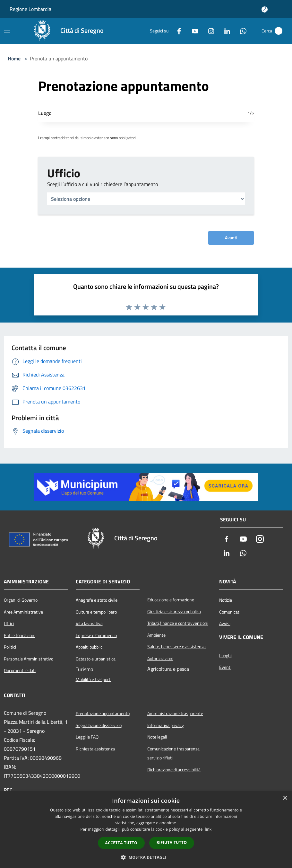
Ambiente (156, 635)
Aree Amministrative (23, 612)
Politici (10, 647)
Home (14, 58)
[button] (146, 857)
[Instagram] (209, 31)
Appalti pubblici (90, 647)
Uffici (9, 624)
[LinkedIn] (225, 31)
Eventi (225, 667)
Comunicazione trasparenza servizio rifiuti (173, 753)
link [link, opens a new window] (208, 829)
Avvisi (225, 624)
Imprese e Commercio (96, 635)
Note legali (157, 737)
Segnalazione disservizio (99, 725)
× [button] (285, 798)
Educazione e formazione (171, 600)
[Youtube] (193, 31)
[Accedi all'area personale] (265, 9)
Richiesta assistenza (95, 749)
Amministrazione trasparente (175, 713)
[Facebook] (176, 31)
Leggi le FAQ (87, 737)
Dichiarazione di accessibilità (174, 770)
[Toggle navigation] (7, 30)
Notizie (226, 600)
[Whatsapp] (241, 31)
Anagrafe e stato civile (97, 600)
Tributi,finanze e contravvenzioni (178, 623)
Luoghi (225, 656)
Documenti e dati (20, 670)
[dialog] (146, 830)
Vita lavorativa (89, 624)
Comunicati (230, 612)
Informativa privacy (166, 725)
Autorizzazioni (160, 659)
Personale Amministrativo (29, 659)
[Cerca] (279, 31)
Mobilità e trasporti (94, 679)
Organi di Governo (21, 600)
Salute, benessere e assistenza (176, 647)
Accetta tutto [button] (121, 843)
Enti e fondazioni (20, 635)
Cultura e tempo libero (96, 612)
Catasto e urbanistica (96, 659)
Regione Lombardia (30, 9)
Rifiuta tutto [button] (172, 842)
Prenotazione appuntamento (103, 713)
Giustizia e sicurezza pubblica (174, 612)
